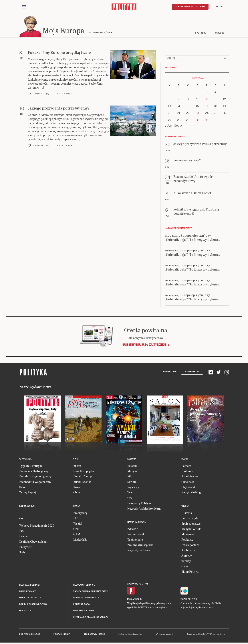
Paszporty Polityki (139, 503)
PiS (21, 531)
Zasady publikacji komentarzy (91, 592)
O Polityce (25, 611)
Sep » (178, 126)
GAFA (77, 534)
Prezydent (26, 547)
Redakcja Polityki (29, 585)
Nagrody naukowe (139, 550)
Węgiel (78, 524)
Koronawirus (27, 506)
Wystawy (133, 487)
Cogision (129, 634)
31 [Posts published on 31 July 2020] (207, 120)
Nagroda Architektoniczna (144, 509)
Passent (186, 466)
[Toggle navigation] (24, 7)
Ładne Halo (138, 634)
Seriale (132, 482)
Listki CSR (80, 540)
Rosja (77, 487)
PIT (76, 518)
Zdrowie (133, 529)
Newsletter (170, 372)
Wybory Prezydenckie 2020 (37, 526)
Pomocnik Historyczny (34, 471)
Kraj (22, 519)
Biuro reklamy (28, 592)
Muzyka (132, 471)
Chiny (77, 493)
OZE (76, 529)
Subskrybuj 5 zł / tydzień (190, 7)
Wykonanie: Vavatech (165, 634)
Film (130, 477)
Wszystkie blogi (192, 493)
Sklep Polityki (190, 572)
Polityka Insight (62, 634)
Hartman (187, 471)
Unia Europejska (84, 471)
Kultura (132, 459)
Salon (23, 487)
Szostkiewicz (190, 477)
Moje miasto (189, 534)
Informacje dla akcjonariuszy (91, 617)
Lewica (24, 536)
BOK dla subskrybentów (33, 604)
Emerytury (80, 513)
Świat (77, 459)
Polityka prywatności (86, 598)
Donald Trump (83, 477)
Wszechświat (136, 534)
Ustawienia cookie (84, 611)
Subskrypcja (192, 372)
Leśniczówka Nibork (95, 634)
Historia (187, 513)
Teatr (131, 493)
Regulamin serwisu (84, 585)
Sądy (22, 552)
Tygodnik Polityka (31, 466)
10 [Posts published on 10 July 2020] (207, 99)
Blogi (185, 459)
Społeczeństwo (191, 524)
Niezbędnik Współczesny (35, 482)
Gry (130, 498)
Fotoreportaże (190, 545)
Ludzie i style (190, 518)
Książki (132, 466)
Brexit (77, 466)
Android (137, 599)
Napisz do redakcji (30, 598)
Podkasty (187, 540)
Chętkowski (189, 487)
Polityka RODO (82, 604)
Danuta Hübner (64, 94)
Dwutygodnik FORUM (30, 634)
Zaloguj (221, 7)
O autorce (200, 33)
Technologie (135, 540)
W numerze (25, 459)
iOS (129, 599)
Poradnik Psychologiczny (35, 477)
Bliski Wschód (82, 482)
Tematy (186, 561)
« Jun (168, 126)
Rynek (77, 506)
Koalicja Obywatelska (33, 542)
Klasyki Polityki (192, 529)
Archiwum (188, 550)
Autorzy (187, 556)
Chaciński (188, 482)
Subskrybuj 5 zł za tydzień (144, 345)
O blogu (220, 33)
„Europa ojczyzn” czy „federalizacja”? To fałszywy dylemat (192, 238)
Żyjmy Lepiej (28, 493)
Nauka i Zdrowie (137, 522)
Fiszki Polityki (189, 599)
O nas (185, 566)
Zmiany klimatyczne (140, 545)
